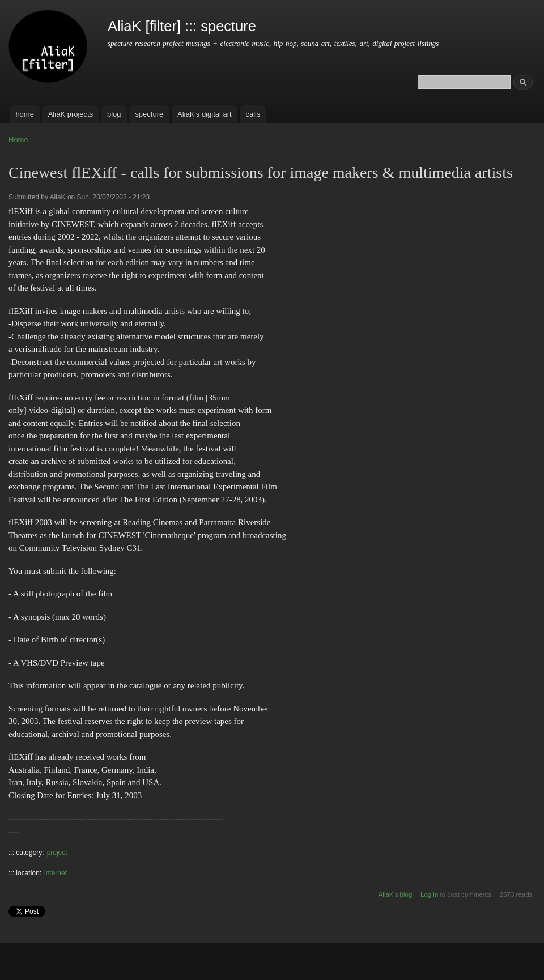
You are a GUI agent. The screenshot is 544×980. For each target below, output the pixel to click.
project (57, 853)
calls (253, 114)
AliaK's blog (396, 894)
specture (149, 114)
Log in (429, 894)
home (25, 114)
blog (114, 114)
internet (56, 873)
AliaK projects (71, 114)
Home (18, 140)
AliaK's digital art (205, 114)
